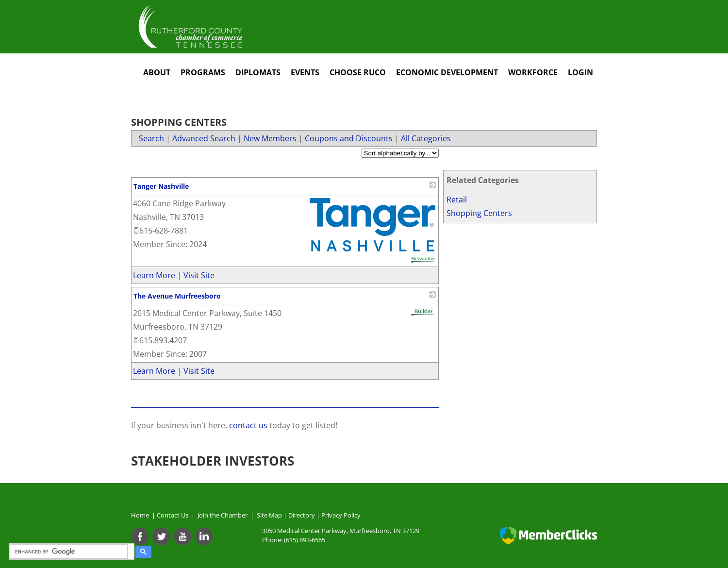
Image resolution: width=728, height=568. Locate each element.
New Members (270, 138)
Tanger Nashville (161, 186)
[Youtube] (182, 536)
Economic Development (447, 72)
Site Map (269, 515)
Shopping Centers (479, 213)
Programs (203, 72)
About (157, 72)
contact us (249, 425)
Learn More (154, 275)
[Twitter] (161, 536)
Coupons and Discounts (349, 138)
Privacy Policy (341, 515)
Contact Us (174, 515)
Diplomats (258, 72)
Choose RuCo (358, 72)
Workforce (533, 72)
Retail (457, 200)
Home (140, 515)
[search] (70, 551)
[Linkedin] (204, 536)
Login (580, 72)
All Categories (426, 138)
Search (151, 138)
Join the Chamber (222, 515)
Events (305, 72)
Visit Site (199, 275)
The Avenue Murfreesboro (177, 296)
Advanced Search (204, 138)
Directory (302, 515)
